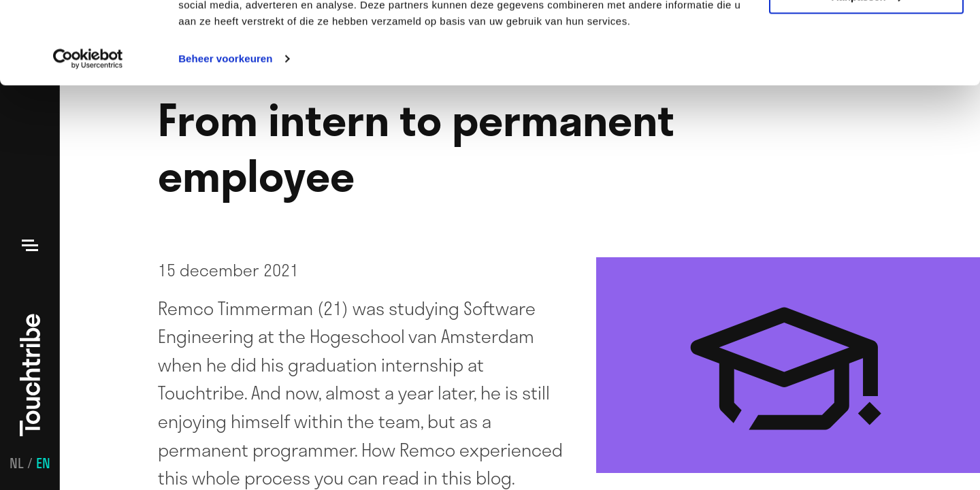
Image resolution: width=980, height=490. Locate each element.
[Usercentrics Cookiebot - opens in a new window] (88, 136)
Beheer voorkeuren (225, 136)
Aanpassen (867, 74)
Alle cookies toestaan (866, 34)
